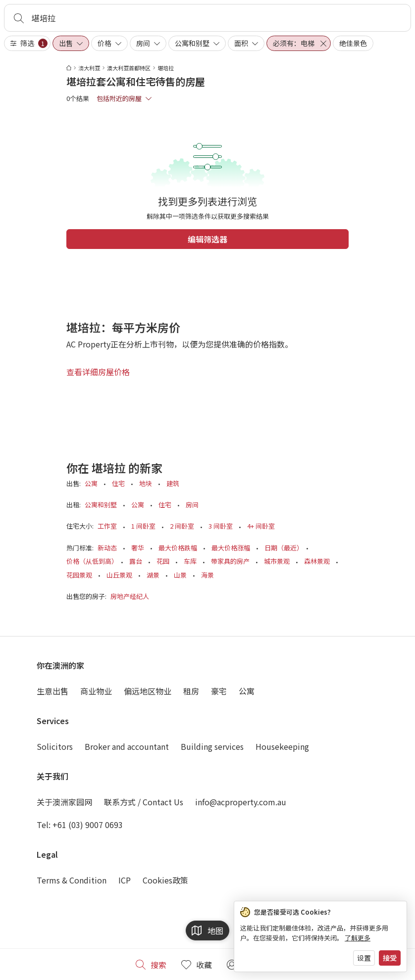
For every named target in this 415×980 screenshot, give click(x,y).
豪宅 (219, 691)
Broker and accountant (127, 746)
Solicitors (55, 746)
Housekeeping (282, 746)
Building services (212, 746)
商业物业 (96, 691)
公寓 (247, 691)
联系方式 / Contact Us (144, 802)
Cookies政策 (165, 880)
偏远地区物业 (148, 691)
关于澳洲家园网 (64, 802)
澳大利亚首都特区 (129, 68)
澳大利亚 (89, 68)
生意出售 (52, 691)
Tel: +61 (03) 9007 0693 (80, 825)
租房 (191, 691)
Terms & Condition (72, 880)
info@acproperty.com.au (241, 802)
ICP (125, 880)
